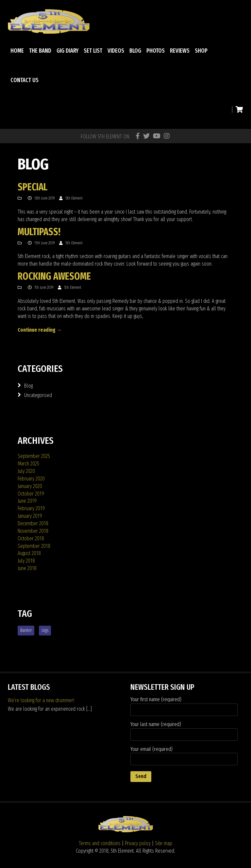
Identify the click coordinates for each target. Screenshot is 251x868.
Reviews (180, 51)
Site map (164, 843)
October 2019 (31, 494)
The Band (40, 51)
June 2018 (27, 568)
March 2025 (28, 464)
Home (17, 51)
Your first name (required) (184, 706)
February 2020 (31, 479)
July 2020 (26, 471)
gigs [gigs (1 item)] (45, 630)
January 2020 (30, 486)
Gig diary (67, 51)
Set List (93, 51)
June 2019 (27, 501)
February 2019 (31, 508)
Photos (156, 51)
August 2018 (29, 553)
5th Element (74, 198)
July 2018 (26, 561)
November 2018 (33, 531)
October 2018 (31, 538)
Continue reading (40, 330)
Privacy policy (138, 843)
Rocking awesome (54, 276)
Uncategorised (38, 395)
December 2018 (33, 523)
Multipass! (39, 232)
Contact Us (25, 80)
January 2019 (30, 516)
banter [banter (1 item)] (26, 630)
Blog (135, 51)
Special (33, 187)
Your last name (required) (184, 731)
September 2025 (34, 456)
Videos (116, 51)
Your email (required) (184, 756)
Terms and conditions (100, 843)
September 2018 (34, 546)
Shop (201, 51)
